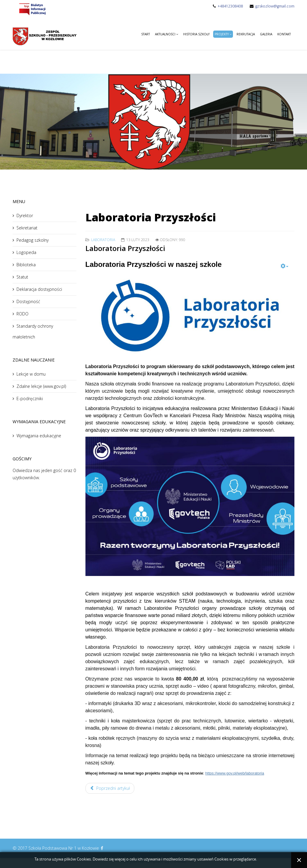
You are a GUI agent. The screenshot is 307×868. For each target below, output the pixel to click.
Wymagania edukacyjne (39, 436)
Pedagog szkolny (33, 240)
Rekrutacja (246, 34)
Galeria (266, 34)
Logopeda (26, 252)
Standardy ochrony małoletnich (33, 331)
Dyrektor (25, 216)
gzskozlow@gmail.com (275, 6)
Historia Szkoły (196, 34)
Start (146, 34)
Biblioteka (26, 265)
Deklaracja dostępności (39, 289)
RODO (22, 314)
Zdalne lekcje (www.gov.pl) (41, 386)
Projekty (222, 34)
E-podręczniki (30, 399)
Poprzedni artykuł (110, 788)
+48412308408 (230, 6)
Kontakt (284, 34)
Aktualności (165, 34)
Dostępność (28, 301)
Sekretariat (27, 228)
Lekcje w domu (31, 374)
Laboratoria (103, 240)
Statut (22, 277)
